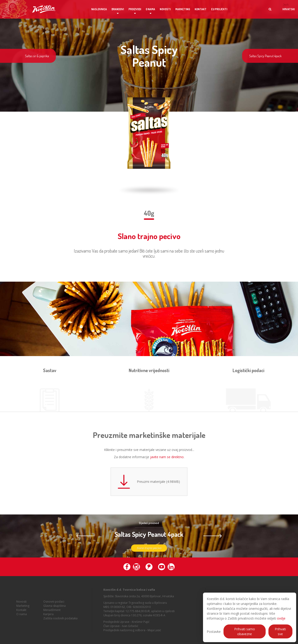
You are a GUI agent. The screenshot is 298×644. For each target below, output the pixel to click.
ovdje (281, 618)
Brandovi (118, 9)
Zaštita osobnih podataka (60, 624)
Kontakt (201, 9)
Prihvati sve (280, 631)
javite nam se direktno (167, 457)
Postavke (214, 632)
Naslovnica (99, 9)
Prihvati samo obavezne (245, 631)
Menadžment (52, 615)
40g (149, 213)
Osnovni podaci (54, 607)
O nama (150, 9)
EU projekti (219, 9)
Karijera (48, 619)
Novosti (165, 9)
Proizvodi (135, 9)
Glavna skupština (54, 611)
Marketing (183, 9)
